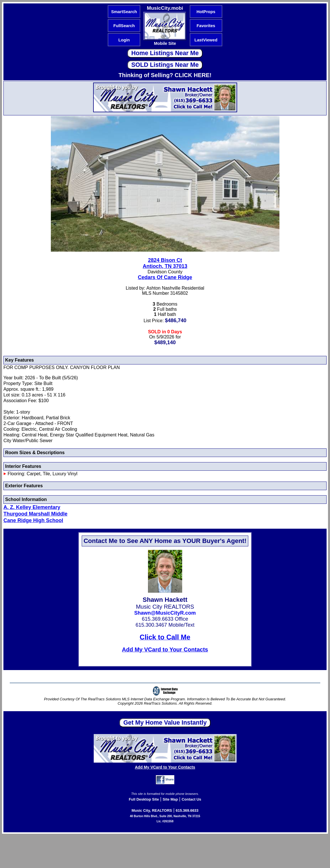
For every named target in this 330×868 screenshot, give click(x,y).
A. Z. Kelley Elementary (32, 507)
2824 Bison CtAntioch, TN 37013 (165, 263)
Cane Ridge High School (33, 520)
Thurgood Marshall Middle (35, 514)
